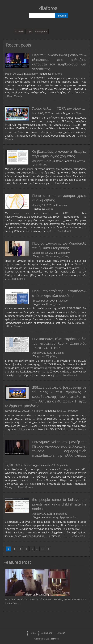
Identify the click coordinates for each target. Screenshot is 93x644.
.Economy (32, 74)
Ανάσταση (52, 517)
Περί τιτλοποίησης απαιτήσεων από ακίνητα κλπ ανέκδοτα (59, 293)
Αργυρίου (62, 465)
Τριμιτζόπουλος (68, 517)
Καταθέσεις (41, 165)
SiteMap (61, 633)
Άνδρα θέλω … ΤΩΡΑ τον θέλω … (59, 108)
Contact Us (46, 633)
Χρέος (50, 209)
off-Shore (57, 74)
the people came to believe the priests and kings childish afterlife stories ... (59, 504)
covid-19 (61, 411)
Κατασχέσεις (53, 304)
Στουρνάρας (53, 257)
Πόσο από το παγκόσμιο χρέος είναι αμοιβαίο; (59, 198)
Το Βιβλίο (19, 31)
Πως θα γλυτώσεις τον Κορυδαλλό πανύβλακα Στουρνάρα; (59, 246)
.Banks (59, 161)
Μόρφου (73, 411)
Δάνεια (81, 161)
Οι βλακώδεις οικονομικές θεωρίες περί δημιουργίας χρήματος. (59, 154)
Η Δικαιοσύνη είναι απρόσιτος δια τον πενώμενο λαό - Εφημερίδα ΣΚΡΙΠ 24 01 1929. (59, 343)
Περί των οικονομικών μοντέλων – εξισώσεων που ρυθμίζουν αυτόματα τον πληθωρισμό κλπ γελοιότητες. (59, 62)
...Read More (13, 96)
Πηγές (29, 31)
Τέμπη (80, 113)
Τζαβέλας (51, 357)
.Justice (58, 113)
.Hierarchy (37, 411)
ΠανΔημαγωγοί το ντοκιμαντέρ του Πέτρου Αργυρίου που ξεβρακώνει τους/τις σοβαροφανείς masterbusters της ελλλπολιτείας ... (46, 451)
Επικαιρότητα (41, 31)
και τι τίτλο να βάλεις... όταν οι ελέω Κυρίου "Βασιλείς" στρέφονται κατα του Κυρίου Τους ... (46, 601)
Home (33, 633)
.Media (28, 465)
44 (42, 549)
